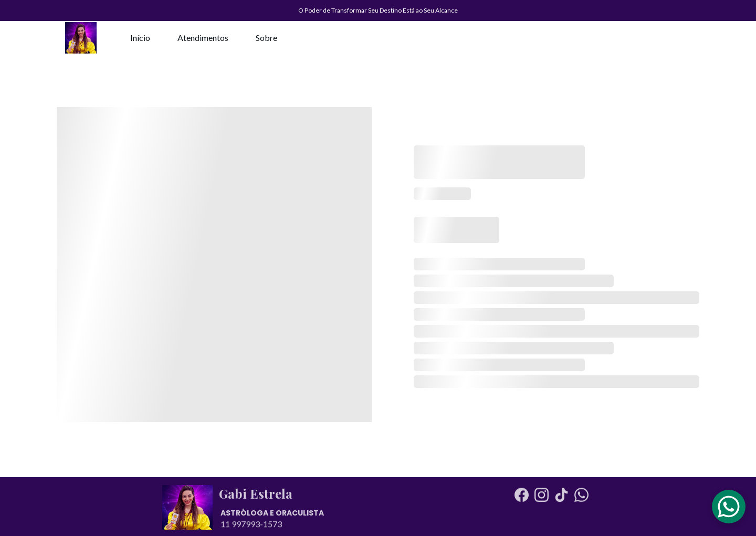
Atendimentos (203, 38)
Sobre (266, 38)
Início (140, 38)
